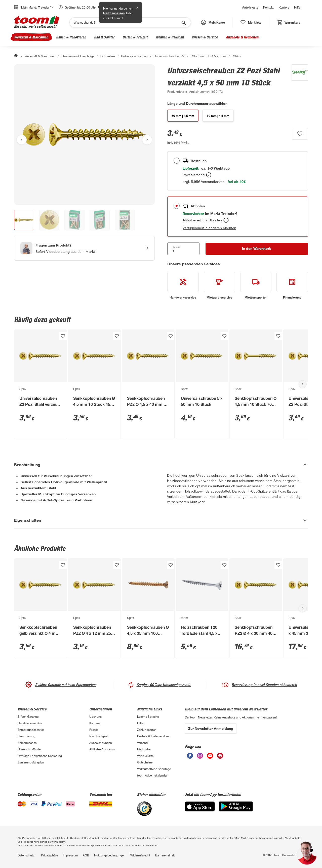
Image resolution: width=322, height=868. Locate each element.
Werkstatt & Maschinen (31, 37)
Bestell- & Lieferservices (153, 736)
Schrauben (108, 56)
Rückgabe (144, 749)
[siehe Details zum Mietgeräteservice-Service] (219, 286)
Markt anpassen (114, 13)
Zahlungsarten (147, 730)
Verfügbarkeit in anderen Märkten (209, 228)
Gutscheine (145, 762)
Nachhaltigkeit (99, 736)
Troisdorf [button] (46, 7)
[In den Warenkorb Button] (257, 249)
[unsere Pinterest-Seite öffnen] (220, 757)
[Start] (16, 56)
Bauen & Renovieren (71, 37)
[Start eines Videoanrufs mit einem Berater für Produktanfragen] (84, 248)
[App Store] (200, 810)
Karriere (284, 7)
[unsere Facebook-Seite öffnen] (190, 757)
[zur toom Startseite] (37, 22)
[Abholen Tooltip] (226, 220)
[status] (251, 22)
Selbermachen (27, 743)
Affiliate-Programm (102, 749)
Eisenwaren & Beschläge (78, 56)
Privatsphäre (49, 855)
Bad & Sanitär (104, 37)
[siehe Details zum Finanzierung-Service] (292, 286)
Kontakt (268, 7)
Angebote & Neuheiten (242, 37)
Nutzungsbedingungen (110, 855)
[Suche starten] (183, 22)
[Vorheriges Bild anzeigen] (22, 140)
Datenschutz (26, 855)
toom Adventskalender (152, 775)
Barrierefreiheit (165, 855)
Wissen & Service (205, 37)
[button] (213, 22)
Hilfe (297, 7)
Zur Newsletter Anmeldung (211, 728)
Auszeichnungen (101, 743)
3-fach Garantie (28, 716)
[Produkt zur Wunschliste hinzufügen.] (300, 134)
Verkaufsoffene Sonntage (154, 769)
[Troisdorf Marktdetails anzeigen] (224, 213)
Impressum (70, 855)
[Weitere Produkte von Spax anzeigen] (297, 79)
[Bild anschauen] (84, 135)
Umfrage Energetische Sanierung (40, 756)
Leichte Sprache (148, 716)
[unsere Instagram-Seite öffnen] (200, 757)
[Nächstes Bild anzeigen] (147, 140)
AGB (86, 855)
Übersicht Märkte (29, 749)
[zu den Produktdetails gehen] (177, 91)
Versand (142, 743)
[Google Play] (236, 810)
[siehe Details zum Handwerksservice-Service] (183, 286)
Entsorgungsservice (31, 730)
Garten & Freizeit (135, 37)
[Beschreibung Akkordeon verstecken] (161, 465)
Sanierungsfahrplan (31, 762)
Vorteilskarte (250, 7)
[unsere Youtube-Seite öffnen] (210, 757)
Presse (94, 730)
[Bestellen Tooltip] (209, 175)
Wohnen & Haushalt (170, 37)
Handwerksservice (30, 723)
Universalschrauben (134, 56)
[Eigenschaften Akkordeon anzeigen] (161, 520)
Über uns (95, 716)
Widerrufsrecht (140, 855)
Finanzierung (26, 736)
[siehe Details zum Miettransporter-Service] (256, 286)
